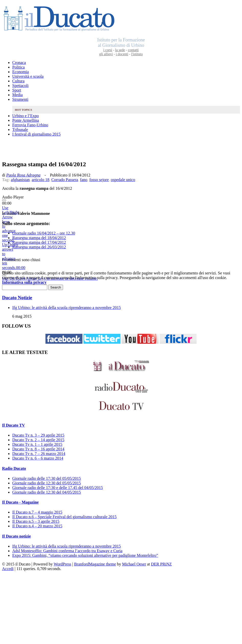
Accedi (8, 569)
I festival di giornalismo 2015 (36, 134)
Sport (17, 90)
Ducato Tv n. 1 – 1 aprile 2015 (37, 444)
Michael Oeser (134, 564)
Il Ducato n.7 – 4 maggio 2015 (37, 512)
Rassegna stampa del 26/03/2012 (39, 247)
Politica (19, 67)
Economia (21, 72)
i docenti (122, 54)
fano (84, 180)
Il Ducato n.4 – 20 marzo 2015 (37, 526)
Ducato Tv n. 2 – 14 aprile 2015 (38, 440)
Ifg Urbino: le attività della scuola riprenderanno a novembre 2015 (66, 308)
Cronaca (19, 63)
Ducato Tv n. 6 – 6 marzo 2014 (38, 458)
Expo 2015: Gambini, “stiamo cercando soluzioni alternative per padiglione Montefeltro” (85, 555)
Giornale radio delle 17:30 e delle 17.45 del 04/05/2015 (58, 488)
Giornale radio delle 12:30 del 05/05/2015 (47, 483)
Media (17, 95)
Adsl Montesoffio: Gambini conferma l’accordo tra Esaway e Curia (67, 551)
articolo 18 (40, 180)
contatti (133, 50)
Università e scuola (28, 76)
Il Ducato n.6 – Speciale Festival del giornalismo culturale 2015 (64, 517)
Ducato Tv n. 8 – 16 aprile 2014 (38, 449)
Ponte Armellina (26, 120)
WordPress (62, 564)
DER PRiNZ (161, 564)
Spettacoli (20, 86)
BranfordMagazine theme (95, 564)
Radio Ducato (14, 468)
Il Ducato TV (14, 425)
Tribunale (20, 130)
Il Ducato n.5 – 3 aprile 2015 (36, 521)
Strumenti (20, 99)
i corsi (108, 50)
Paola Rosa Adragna (23, 175)
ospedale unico (123, 180)
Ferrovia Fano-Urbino (30, 125)
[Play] (4, 200)
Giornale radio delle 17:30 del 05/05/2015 (47, 478)
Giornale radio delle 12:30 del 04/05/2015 (47, 492)
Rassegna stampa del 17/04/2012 (39, 242)
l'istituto (137, 54)
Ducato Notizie (17, 298)
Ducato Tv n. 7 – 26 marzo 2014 (39, 454)
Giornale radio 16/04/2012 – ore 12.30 (44, 233)
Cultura (18, 81)
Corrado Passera (65, 180)
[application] (121, 203)
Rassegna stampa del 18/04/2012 (39, 238)
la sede (120, 50)
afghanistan (20, 180)
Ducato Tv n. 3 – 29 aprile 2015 (38, 435)
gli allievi (106, 54)
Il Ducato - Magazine (20, 502)
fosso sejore (99, 180)
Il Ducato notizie (16, 536)
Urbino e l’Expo (26, 116)
